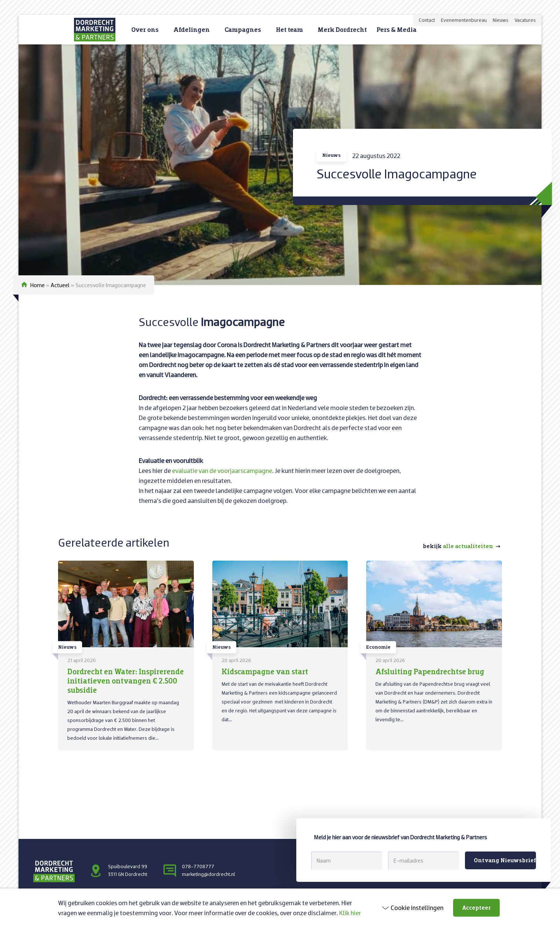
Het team (289, 29)
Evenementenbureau (464, 20)
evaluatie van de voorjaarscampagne (222, 471)
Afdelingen (192, 29)
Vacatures (525, 20)
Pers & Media (397, 29)
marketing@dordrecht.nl (208, 874)
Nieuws (501, 20)
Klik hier (350, 913)
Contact (427, 20)
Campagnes (243, 29)
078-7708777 (198, 866)
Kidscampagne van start (265, 671)
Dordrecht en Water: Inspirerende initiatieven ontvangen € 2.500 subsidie (126, 681)
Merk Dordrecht (342, 29)
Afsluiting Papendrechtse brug (430, 671)
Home (38, 285)
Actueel (60, 285)
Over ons (145, 29)
